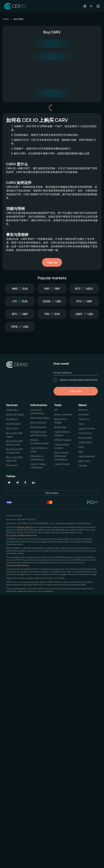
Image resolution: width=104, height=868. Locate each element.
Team (81, 424)
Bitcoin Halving (38, 423)
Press (81, 447)
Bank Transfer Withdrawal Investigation (62, 456)
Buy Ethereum (14, 424)
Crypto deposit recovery (62, 446)
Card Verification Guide (39, 450)
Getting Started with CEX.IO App (39, 434)
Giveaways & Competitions (37, 458)
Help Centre (85, 461)
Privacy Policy (85, 438)
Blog (81, 452)
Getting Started (38, 427)
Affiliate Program (63, 440)
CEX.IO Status (52, 493)
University (84, 414)
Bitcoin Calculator (63, 414)
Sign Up (52, 262)
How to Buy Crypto (40, 418)
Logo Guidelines (87, 456)
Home (6, 19)
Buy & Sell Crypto (15, 414)
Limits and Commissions (37, 412)
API (56, 410)
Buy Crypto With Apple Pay (15, 459)
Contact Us (84, 419)
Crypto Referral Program (62, 434)
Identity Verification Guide (39, 442)
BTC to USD (12, 428)
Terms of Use (85, 433)
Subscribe (76, 391)
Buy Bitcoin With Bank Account (15, 443)
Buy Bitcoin (12, 419)
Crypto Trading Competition (38, 466)
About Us (83, 410)
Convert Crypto (62, 464)
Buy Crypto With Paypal (15, 435)
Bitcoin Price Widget (61, 421)
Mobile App (60, 427)
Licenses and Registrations (18, 565)
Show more (12, 465)
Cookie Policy (85, 442)
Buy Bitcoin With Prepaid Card (15, 451)
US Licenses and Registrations (19, 535)
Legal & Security (87, 428)
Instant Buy (12, 410)
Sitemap (83, 466)
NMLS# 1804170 (25, 527)
